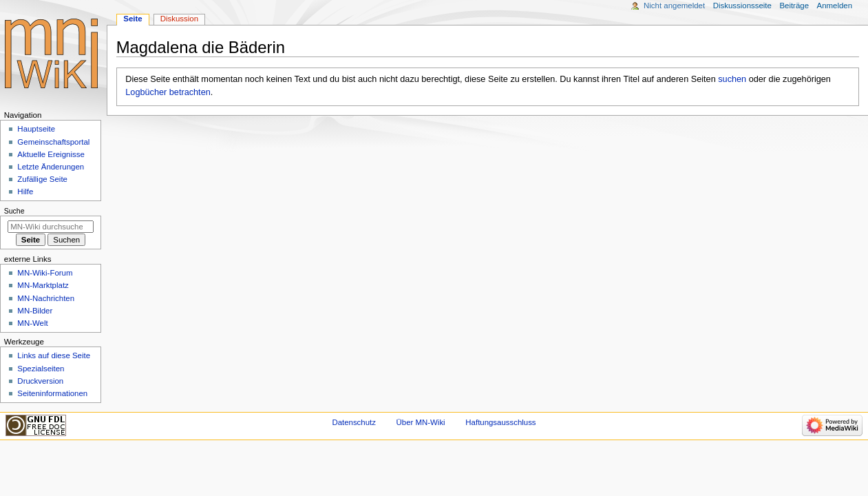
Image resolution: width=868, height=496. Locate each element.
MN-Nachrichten (46, 298)
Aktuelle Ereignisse (51, 154)
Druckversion (40, 381)
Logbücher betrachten (168, 92)
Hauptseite (36, 129)
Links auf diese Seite (54, 355)
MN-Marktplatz (43, 285)
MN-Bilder (35, 311)
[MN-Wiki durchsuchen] (51, 227)
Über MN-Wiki (421, 422)
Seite (133, 19)
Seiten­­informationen (52, 393)
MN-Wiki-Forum (45, 273)
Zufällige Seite (42, 179)
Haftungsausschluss (500, 422)
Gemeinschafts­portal (53, 142)
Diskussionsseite (742, 6)
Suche (14, 211)
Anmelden (835, 6)
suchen (732, 79)
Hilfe (25, 192)
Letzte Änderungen (51, 167)
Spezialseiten (41, 369)
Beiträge (794, 6)
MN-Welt (32, 323)
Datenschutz (354, 422)
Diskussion (179, 19)
